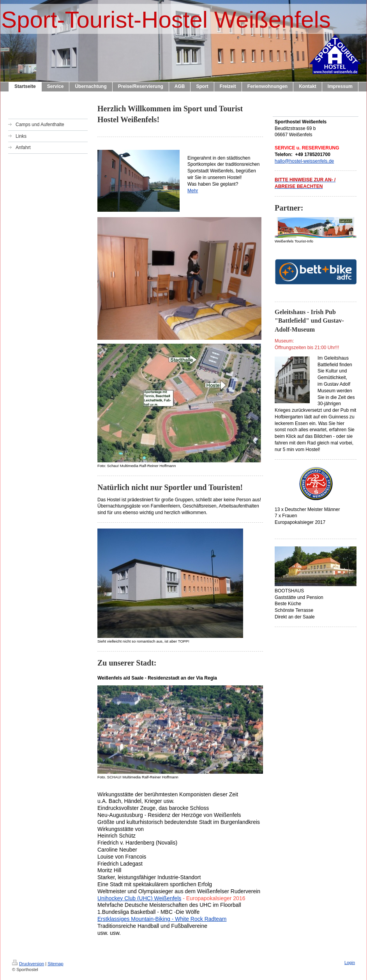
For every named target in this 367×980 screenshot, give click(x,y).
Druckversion (28, 964)
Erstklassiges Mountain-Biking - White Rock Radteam (162, 919)
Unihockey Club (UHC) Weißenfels (139, 898)
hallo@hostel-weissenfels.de (304, 161)
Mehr (193, 191)
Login (350, 962)
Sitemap (55, 964)
